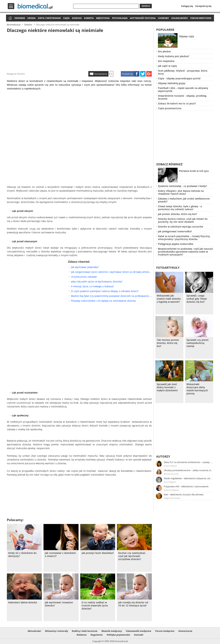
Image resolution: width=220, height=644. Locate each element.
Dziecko (77, 18)
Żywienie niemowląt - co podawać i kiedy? (182, 186)
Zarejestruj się (203, 6)
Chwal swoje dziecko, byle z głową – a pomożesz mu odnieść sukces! (180, 208)
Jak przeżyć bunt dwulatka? (98, 553)
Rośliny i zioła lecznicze (85, 631)
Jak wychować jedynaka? (85, 267)
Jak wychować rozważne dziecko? (59, 604)
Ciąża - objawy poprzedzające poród (179, 78)
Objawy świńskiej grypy (172, 83)
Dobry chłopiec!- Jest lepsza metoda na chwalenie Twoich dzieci (181, 192)
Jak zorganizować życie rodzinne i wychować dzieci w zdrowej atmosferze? (111, 272)
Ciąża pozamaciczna (170, 108)
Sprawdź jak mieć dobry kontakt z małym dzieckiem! (167, 387)
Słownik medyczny (112, 631)
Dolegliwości (180, 18)
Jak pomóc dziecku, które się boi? (177, 214)
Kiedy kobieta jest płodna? (174, 56)
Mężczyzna (103, 18)
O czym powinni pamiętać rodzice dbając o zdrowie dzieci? (105, 291)
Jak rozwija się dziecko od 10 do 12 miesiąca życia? (133, 604)
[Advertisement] (79, 51)
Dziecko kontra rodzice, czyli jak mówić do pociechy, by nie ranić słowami (183, 220)
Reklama (82, 635)
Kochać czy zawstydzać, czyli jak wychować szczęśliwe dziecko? (132, 556)
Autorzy (163, 456)
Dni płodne (164, 51)
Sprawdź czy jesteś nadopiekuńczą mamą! (197, 343)
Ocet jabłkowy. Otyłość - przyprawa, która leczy (183, 72)
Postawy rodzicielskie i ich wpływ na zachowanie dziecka (103, 301)
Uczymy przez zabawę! (84, 277)
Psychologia (120, 18)
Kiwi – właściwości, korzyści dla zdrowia (184, 494)
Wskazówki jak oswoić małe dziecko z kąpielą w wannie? (169, 299)
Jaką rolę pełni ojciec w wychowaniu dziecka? (97, 281)
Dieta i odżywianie (49, 18)
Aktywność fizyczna (143, 18)
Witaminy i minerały (56, 631)
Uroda (31, 18)
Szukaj (146, 6)
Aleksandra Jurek (171, 474)
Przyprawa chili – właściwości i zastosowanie (186, 486)
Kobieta (89, 18)
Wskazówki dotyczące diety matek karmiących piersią (197, 389)
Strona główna (10, 18)
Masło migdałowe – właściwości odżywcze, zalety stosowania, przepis (188, 478)
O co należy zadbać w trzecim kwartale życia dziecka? (95, 606)
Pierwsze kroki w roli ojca (194, 171)
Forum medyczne (201, 18)
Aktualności (34, 631)
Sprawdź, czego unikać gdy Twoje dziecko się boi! (197, 299)
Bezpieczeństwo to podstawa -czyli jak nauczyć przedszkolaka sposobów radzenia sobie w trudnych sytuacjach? (186, 252)
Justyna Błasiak (170, 466)
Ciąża (66, 18)
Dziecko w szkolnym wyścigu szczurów (180, 227)
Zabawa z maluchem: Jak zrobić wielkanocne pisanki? (184, 200)
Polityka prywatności (118, 635)
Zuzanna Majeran (171, 490)
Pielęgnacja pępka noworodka (176, 244)
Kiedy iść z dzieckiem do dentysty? (22, 555)
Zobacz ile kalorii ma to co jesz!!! (177, 103)
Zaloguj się (187, 6)
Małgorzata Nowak (172, 498)
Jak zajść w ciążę (167, 66)
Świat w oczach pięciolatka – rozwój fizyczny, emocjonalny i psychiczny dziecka (184, 238)
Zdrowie (20, 18)
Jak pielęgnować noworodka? (175, 231)
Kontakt (139, 635)
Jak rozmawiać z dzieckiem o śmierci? (60, 555)
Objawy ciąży (187, 36)
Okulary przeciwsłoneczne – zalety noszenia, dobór (188, 470)
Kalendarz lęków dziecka (23, 602)
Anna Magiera (170, 482)
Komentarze (101, 74)
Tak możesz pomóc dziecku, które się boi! (168, 343)
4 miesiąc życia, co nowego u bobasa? (92, 286)
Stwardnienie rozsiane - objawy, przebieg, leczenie (182, 97)
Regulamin (97, 635)
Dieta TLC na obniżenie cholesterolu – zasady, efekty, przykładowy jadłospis (188, 462)
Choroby (163, 18)
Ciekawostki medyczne (139, 631)
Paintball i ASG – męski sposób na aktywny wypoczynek (183, 89)
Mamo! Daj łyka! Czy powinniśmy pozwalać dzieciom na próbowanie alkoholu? (111, 296)
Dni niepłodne (166, 61)
